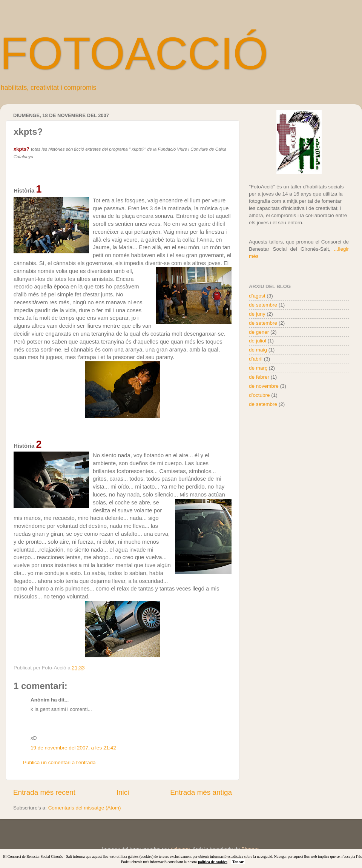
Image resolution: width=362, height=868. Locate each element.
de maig (258, 350)
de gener (259, 332)
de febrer (259, 377)
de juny (257, 314)
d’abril (256, 359)
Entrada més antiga (201, 792)
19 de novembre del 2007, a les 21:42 (73, 748)
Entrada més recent (44, 792)
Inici (123, 792)
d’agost (257, 296)
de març (258, 368)
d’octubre (259, 395)
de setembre (263, 305)
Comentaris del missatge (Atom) (85, 808)
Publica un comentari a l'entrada (59, 762)
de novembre (264, 386)
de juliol (258, 341)
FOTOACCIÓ (134, 53)
